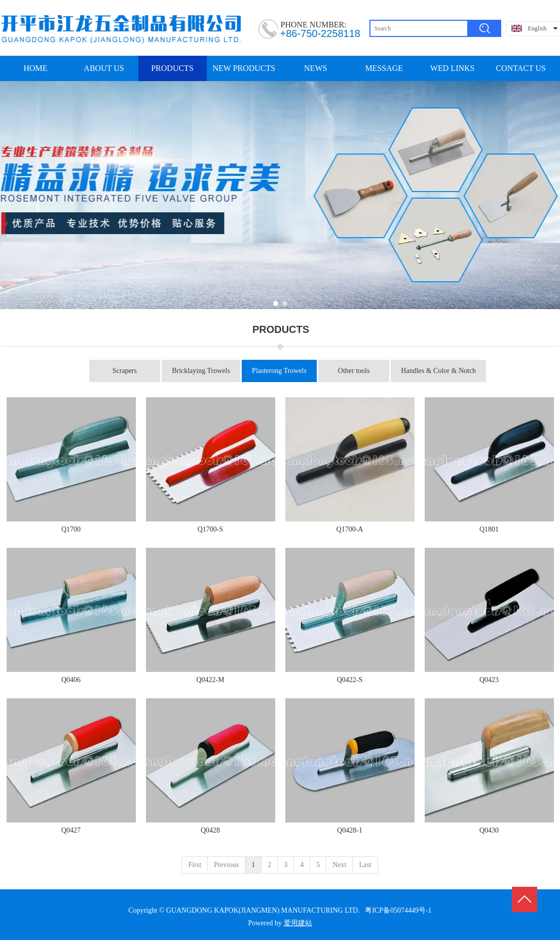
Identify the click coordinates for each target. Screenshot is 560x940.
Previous (226, 865)
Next (339, 865)
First (195, 865)
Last (365, 865)
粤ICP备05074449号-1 (398, 910)
